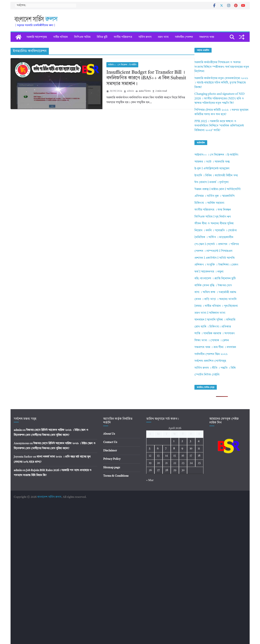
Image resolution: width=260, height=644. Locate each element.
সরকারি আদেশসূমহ (37, 37)
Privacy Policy (112, 459)
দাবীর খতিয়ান (61, 37)
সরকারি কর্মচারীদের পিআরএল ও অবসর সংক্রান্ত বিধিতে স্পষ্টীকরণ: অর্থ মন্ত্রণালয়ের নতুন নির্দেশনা (222, 67)
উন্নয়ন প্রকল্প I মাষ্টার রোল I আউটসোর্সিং (218, 189)
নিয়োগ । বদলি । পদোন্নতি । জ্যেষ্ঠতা (216, 231)
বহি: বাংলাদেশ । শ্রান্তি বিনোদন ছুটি (215, 279)
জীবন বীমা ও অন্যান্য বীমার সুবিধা (214, 224)
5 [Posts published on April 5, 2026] (150, 449)
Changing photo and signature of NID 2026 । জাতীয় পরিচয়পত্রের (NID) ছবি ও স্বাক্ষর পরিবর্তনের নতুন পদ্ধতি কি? (220, 99)
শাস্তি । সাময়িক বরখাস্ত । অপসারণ (214, 334)
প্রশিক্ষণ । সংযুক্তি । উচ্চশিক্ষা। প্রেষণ (216, 265)
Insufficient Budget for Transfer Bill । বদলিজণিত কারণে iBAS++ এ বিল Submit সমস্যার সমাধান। (146, 78)
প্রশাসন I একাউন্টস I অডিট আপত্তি (215, 258)
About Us (109, 434)
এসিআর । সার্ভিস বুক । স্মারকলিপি (214, 196)
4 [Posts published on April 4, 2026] (199, 441)
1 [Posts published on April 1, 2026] (174, 441)
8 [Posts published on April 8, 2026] (174, 449)
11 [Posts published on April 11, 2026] (199, 449)
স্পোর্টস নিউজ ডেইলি (207, 375)
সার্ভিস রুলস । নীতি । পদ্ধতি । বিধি (215, 368)
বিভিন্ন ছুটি (102, 37)
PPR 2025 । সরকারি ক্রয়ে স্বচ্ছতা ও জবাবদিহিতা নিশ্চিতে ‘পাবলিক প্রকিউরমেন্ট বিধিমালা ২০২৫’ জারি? (219, 126)
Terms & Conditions (116, 476)
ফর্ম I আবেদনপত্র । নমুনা (209, 272)
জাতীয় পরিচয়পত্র (123, 37)
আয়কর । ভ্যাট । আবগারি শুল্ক (212, 162)
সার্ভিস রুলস (145, 37)
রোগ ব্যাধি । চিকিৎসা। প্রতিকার (213, 327)
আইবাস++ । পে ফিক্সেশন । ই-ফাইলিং (122, 65)
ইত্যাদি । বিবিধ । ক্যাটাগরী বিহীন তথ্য (216, 176)
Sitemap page (112, 468)
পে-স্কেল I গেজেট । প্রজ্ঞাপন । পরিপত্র (217, 244)
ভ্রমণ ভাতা (163, 37)
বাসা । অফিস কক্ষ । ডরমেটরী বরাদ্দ (215, 292)
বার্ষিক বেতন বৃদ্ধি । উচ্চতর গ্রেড (213, 286)
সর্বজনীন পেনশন (184, 37)
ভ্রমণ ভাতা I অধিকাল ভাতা (210, 313)
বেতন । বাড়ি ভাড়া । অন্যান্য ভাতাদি (215, 299)
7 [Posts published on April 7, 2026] (166, 449)
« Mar (150, 480)
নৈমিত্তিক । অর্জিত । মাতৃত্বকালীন (214, 237)
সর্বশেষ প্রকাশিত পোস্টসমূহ (210, 361)
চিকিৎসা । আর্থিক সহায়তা (209, 203)
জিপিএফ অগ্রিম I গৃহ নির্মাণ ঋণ (213, 217)
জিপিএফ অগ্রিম (82, 37)
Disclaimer (110, 451)
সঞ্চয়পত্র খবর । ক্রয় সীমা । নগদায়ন (215, 347)
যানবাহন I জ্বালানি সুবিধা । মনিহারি (215, 320)
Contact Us (110, 442)
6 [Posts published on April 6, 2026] (158, 449)
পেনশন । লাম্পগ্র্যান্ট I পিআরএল (213, 251)
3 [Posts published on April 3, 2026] (190, 441)
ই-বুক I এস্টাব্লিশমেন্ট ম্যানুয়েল (212, 169)
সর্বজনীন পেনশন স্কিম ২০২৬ (211, 354)
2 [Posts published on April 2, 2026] (182, 441)
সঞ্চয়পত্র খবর (207, 37)
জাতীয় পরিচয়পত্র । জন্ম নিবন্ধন (213, 210)
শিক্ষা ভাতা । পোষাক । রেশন (212, 341)
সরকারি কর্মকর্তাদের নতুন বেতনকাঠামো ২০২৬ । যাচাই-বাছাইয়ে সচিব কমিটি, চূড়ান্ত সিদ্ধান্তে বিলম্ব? (221, 83)
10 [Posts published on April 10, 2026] (191, 449)
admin (130, 91)
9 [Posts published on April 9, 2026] (182, 449)
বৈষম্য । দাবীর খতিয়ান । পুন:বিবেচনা (216, 306)
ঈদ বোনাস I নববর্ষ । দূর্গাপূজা (212, 182)
